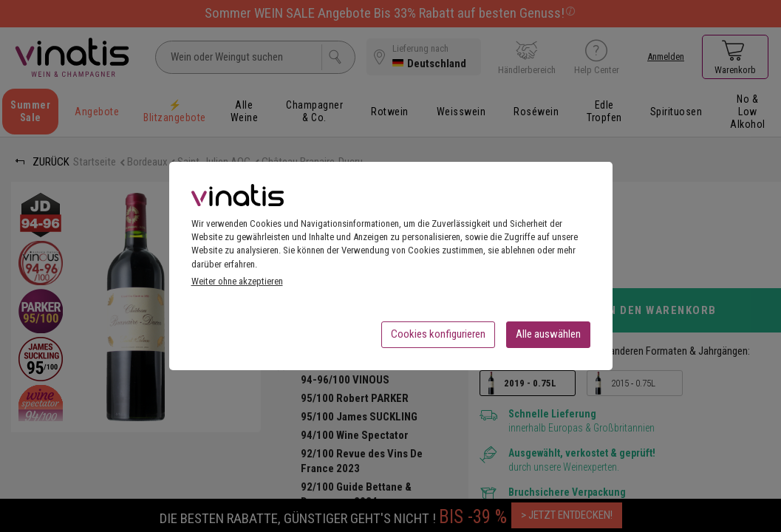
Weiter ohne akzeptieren (237, 286)
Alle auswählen (548, 338)
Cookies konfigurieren (438, 338)
